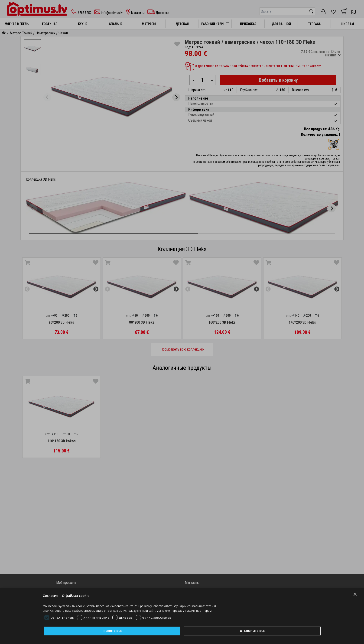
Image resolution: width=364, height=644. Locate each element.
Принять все (112, 631)
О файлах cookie (77, 595)
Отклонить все (252, 631)
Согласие (51, 595)
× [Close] (355, 594)
